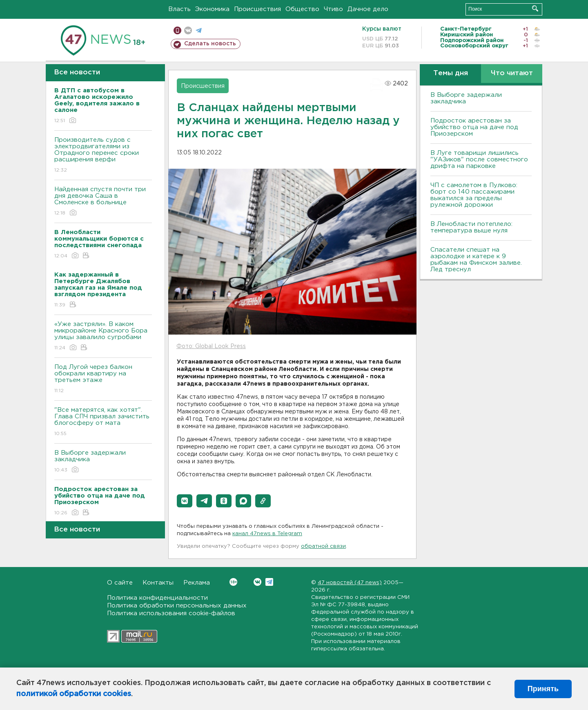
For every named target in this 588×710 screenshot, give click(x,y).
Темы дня (451, 73)
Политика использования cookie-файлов (171, 613)
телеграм (199, 30)
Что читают (512, 73)
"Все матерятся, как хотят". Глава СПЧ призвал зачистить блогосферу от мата (103, 422)
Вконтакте (233, 582)
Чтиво (333, 9)
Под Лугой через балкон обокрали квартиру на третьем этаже (103, 379)
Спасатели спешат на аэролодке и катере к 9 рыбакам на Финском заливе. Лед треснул (476, 260)
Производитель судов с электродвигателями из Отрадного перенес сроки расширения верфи (103, 155)
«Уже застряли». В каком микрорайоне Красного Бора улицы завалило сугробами (103, 336)
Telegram (269, 582)
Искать (535, 8)
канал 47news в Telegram (267, 534)
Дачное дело (368, 9)
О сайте (120, 583)
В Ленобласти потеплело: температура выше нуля (471, 227)
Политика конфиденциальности (157, 598)
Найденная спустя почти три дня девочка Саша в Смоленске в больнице (103, 202)
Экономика (212, 9)
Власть (179, 9)
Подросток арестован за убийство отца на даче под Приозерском (474, 127)
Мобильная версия (177, 30)
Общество (302, 9)
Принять (543, 689)
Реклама (197, 583)
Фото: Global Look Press (211, 346)
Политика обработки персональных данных (177, 606)
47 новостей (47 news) (350, 583)
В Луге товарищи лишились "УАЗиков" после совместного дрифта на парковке (479, 160)
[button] (185, 501)
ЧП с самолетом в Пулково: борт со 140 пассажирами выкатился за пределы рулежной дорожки (474, 195)
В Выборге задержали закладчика (103, 462)
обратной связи (323, 546)
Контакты (158, 583)
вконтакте (188, 30)
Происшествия (257, 9)
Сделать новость (210, 44)
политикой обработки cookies (74, 694)
